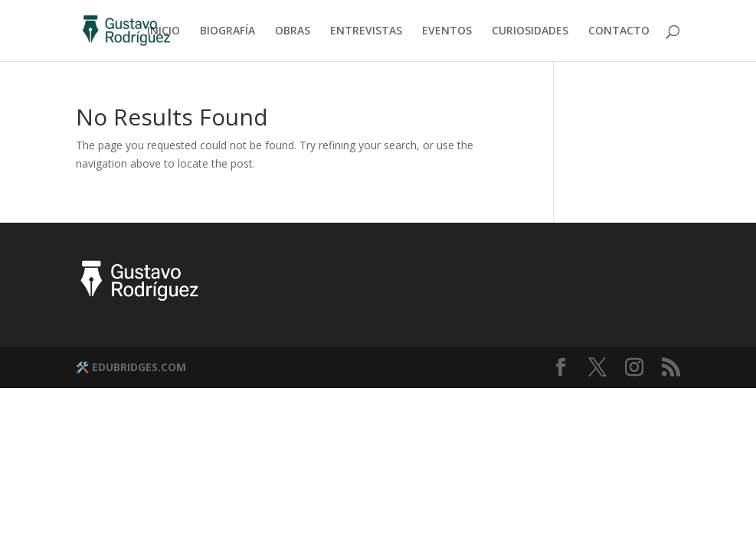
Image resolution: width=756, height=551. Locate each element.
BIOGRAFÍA (227, 31)
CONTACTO (619, 31)
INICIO (164, 31)
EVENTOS (447, 31)
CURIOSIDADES (530, 31)
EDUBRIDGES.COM (139, 367)
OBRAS (293, 31)
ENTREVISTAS (366, 31)
